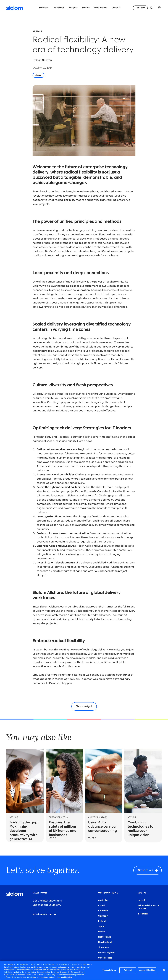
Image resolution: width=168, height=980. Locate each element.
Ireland (102, 921)
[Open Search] (151, 8)
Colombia (103, 911)
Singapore (103, 947)
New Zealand (105, 942)
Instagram (143, 914)
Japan (101, 926)
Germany (103, 916)
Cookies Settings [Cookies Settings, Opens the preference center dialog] (109, 970)
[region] (84, 970)
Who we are (101, 8)
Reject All (128, 970)
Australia (103, 900)
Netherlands (105, 937)
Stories (86, 8)
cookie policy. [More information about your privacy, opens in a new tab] (67, 977)
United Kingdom (106, 953)
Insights (73, 8)
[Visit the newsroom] (44, 914)
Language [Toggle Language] (159, 8)
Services (44, 8)
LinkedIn (142, 900)
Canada (102, 906)
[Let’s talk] (140, 8)
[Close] (164, 970)
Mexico (102, 932)
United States (105, 958)
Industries (59, 8)
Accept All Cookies (147, 970)
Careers (116, 8)
